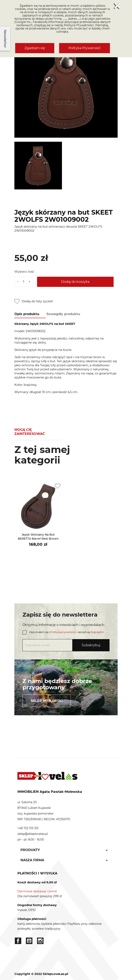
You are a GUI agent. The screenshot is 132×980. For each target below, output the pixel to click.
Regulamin (97, 632)
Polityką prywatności (63, 632)
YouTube (29, 941)
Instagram (40, 941)
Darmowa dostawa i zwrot (37, 891)
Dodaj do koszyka (75, 282)
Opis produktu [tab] (27, 314)
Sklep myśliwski (47, 701)
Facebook (18, 941)
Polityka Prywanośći (85, 48)
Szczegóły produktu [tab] (63, 314)
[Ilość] (24, 282)
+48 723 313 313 (28, 828)
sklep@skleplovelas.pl (33, 834)
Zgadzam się (35, 48)
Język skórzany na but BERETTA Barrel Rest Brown (38, 537)
